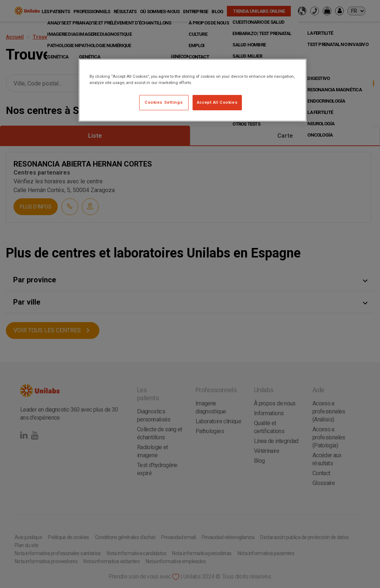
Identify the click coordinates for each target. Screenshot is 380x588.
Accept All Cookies (217, 102)
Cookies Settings (164, 102)
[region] (193, 90)
